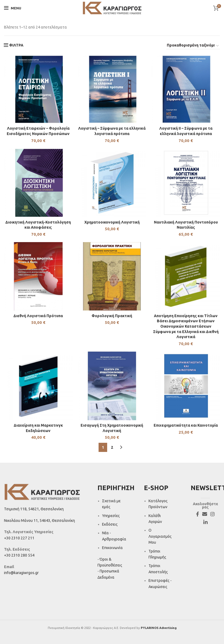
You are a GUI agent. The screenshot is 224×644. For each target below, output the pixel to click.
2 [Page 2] (112, 447)
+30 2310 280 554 (19, 555)
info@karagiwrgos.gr (21, 573)
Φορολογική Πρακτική (112, 316)
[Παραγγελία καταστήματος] (193, 46)
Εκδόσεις (110, 524)
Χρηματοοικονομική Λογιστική (112, 222)
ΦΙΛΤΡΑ (16, 45)
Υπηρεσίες (111, 516)
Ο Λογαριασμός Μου (160, 537)
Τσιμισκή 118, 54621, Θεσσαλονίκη (34, 509)
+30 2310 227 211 (19, 538)
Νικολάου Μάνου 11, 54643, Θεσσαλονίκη (39, 521)
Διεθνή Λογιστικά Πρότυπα (38, 316)
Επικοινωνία (112, 548)
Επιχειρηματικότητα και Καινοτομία (186, 425)
